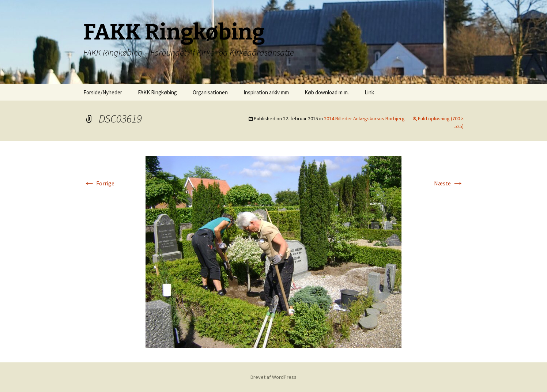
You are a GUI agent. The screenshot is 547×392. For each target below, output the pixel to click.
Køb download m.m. (327, 92)
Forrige (99, 183)
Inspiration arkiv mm (266, 92)
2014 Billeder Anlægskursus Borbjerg (364, 118)
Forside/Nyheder (103, 92)
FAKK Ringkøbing (157, 92)
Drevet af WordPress (273, 377)
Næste (449, 183)
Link (369, 92)
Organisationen (210, 92)
